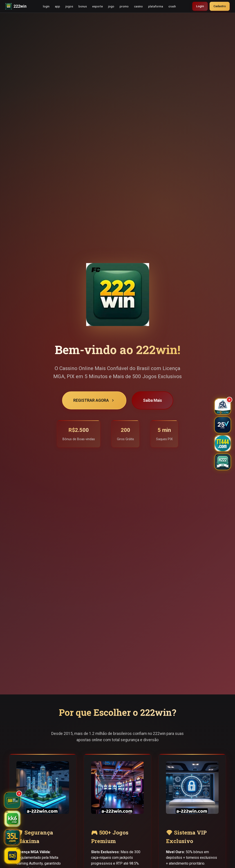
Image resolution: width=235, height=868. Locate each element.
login (46, 6)
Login (200, 6)
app (57, 6)
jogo (111, 6)
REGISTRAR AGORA (94, 400)
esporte (97, 6)
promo (124, 6)
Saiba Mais (152, 400)
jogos (69, 6)
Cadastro (220, 6)
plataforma (156, 6)
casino (138, 6)
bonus (83, 6)
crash (172, 6)
